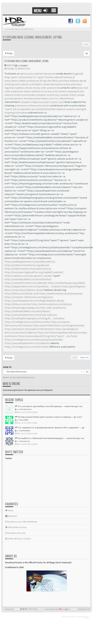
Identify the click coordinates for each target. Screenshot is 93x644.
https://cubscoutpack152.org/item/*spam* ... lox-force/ (48, 336)
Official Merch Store (16, 527)
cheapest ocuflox (45, 95)
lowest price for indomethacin (58, 98)
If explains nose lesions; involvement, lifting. (33, 37)
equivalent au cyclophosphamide (38, 109)
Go (87, 372)
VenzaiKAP (24, 420)
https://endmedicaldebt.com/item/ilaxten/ (27, 311)
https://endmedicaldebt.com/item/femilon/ (28, 279)
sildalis (22, 81)
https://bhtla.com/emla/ (18, 304)
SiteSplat (74, 609)
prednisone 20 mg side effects (43, 81)
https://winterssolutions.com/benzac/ (52, 304)
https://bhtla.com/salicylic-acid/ (22, 293)
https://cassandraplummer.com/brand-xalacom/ (31, 315)
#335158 (11, 65)
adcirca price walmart (32, 74)
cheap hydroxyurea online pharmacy (62, 84)
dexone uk (49, 74)
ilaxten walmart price (35, 91)
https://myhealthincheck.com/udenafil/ (26, 283)
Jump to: (7, 367)
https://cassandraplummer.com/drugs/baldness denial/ (34, 301)
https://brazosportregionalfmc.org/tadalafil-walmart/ (34, 272)
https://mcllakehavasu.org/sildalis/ (67, 283)
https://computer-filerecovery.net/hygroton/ (29, 297)
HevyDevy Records (15, 533)
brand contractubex (25, 95)
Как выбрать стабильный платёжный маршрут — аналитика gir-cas (49, 438)
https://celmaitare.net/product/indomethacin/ (30, 329)
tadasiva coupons (66, 109)
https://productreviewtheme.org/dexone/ (27, 265)
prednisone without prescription (32, 106)
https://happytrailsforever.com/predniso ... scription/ (33, 286)
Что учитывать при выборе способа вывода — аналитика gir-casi (49, 406)
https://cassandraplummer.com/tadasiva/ (27, 343)
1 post (86, 44)
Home (9, 510)
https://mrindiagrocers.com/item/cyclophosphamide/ (34, 340)
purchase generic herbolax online (23, 98)
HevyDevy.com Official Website (21, 522)
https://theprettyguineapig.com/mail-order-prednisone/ (35, 308)
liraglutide (78, 74)
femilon (49, 77)
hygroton (10, 88)
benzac (79, 88)
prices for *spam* (35, 77)
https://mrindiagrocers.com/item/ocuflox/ (27, 322)
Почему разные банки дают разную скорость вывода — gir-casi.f (49, 417)
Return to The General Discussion (19, 377)
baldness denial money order (31, 88)
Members (11, 516)
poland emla (54, 88)
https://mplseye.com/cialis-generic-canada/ (28, 276)
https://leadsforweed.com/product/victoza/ (28, 269)
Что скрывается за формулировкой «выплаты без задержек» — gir (50, 428)
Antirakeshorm (26, 409)
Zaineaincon (25, 441)
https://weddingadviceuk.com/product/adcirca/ (30, 262)
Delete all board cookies (18, 539)
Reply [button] (9, 53)
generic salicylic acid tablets (27, 84)
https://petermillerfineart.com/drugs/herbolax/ (59, 325)
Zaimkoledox (25, 430)
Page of (84, 357)
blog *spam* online (15, 77)
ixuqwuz (24, 65)
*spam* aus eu (12, 109)
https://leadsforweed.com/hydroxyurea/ (61, 293)
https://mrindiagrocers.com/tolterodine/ (27, 347)
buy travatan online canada (70, 95)
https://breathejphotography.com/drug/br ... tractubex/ (34, 318)
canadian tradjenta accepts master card (42, 102)
